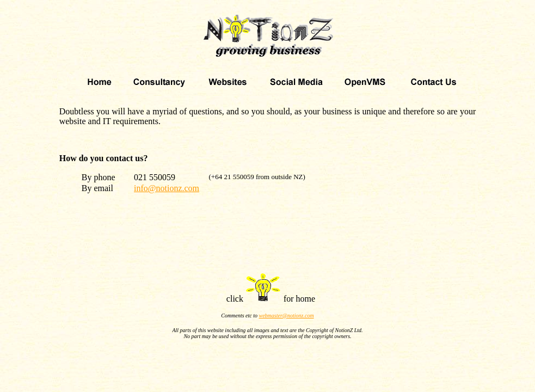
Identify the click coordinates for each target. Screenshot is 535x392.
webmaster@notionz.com (287, 316)
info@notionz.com (167, 188)
